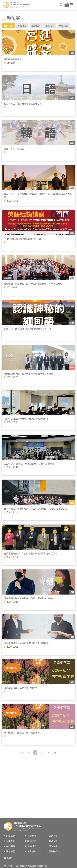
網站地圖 (11, 851)
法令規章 (32, 851)
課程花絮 (22, 25)
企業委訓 (32, 836)
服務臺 (9, 841)
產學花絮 (36, 25)
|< (22, 753)
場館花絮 (50, 25)
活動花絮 (53, 836)
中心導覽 (11, 846)
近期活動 (11, 836)
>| (55, 753)
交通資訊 (32, 846)
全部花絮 (8, 25)
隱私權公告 (54, 851)
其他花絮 (63, 25)
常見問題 (53, 841)
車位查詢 (53, 846)
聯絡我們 (32, 841)
